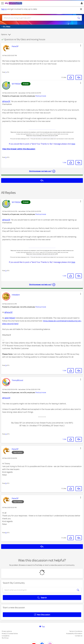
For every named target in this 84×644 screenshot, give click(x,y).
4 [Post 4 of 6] (6, 434)
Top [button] (43, 627)
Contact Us (79, 636)
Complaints (6, 636)
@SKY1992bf (10, 318)
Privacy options (7, 631)
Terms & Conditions (76, 631)
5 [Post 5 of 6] (6, 483)
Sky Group (5, 638)
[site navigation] (2, 3)
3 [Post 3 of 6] (6, 365)
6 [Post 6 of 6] (6, 533)
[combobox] (38, 18)
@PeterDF (6, 101)
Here (73, 144)
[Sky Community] (14, 3)
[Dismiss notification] (81, 9)
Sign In (81, 4)
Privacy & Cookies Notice (10, 634)
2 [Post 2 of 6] (6, 157)
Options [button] (4, 35)
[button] (81, 45)
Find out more (41, 96)
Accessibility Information (74, 634)
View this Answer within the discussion (19, 149)
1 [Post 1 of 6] (6, 72)
